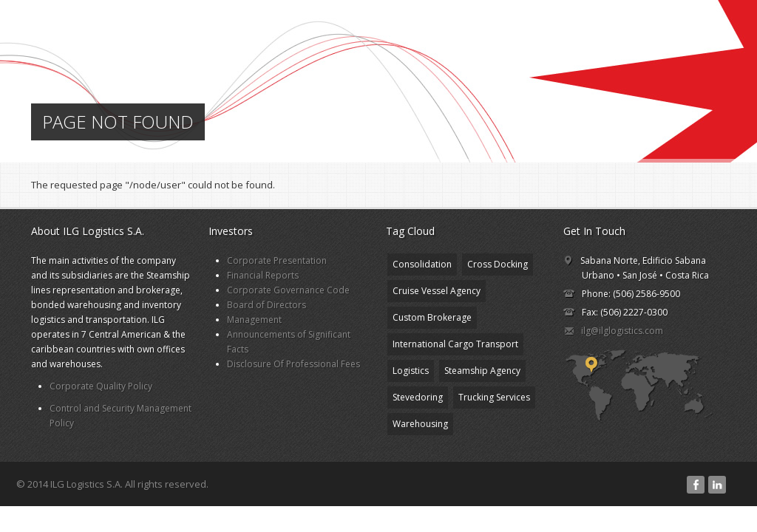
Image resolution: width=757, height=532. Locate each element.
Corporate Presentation (277, 260)
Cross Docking (498, 264)
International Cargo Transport (455, 344)
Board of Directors (267, 305)
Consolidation (422, 264)
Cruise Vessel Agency (437, 291)
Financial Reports (263, 275)
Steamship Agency (482, 371)
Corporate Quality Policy (101, 386)
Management (254, 320)
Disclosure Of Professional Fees (293, 364)
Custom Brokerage (432, 317)
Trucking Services (494, 397)
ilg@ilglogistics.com (622, 331)
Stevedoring (418, 397)
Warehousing (420, 424)
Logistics (411, 371)
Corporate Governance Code (288, 290)
